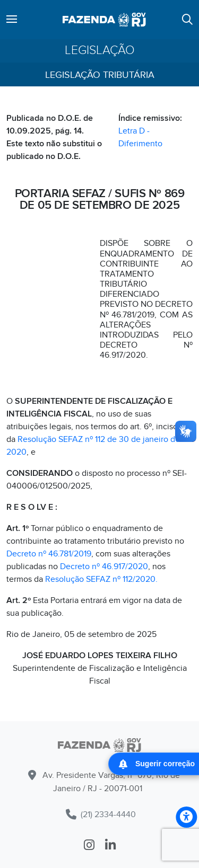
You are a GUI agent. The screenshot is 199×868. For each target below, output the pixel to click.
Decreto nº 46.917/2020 (104, 566)
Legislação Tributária (100, 75)
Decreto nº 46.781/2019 (49, 554)
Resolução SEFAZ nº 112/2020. (101, 579)
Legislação (100, 51)
